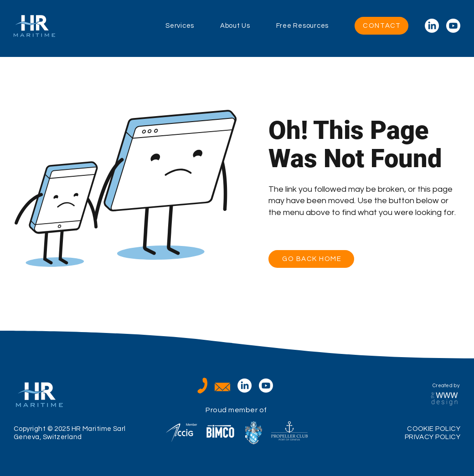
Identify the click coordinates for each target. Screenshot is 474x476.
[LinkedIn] (432, 26)
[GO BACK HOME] (311, 259)
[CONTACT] (381, 26)
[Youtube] (453, 26)
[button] (193, 26)
